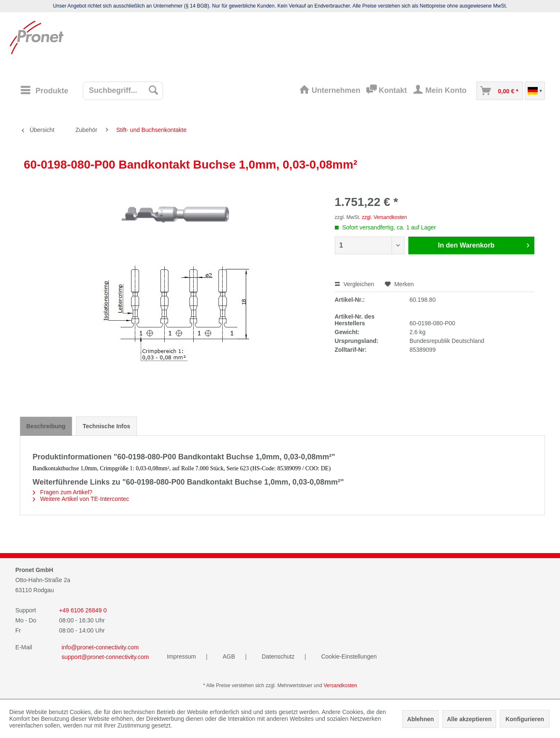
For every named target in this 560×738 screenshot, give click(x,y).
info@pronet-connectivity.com (100, 647)
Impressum (182, 656)
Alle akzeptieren (469, 719)
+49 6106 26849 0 (83, 610)
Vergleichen (355, 284)
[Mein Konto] (442, 91)
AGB (230, 656)
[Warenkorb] (500, 91)
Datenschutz (279, 656)
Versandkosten (340, 685)
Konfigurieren (525, 719)
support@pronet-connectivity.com (105, 657)
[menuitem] (47, 90)
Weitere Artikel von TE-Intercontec (81, 499)
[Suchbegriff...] (123, 91)
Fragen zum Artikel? (63, 492)
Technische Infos (106, 426)
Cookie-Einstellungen (349, 656)
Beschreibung (46, 426)
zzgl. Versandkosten (384, 217)
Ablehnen (421, 719)
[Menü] (44, 90)
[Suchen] (154, 90)
